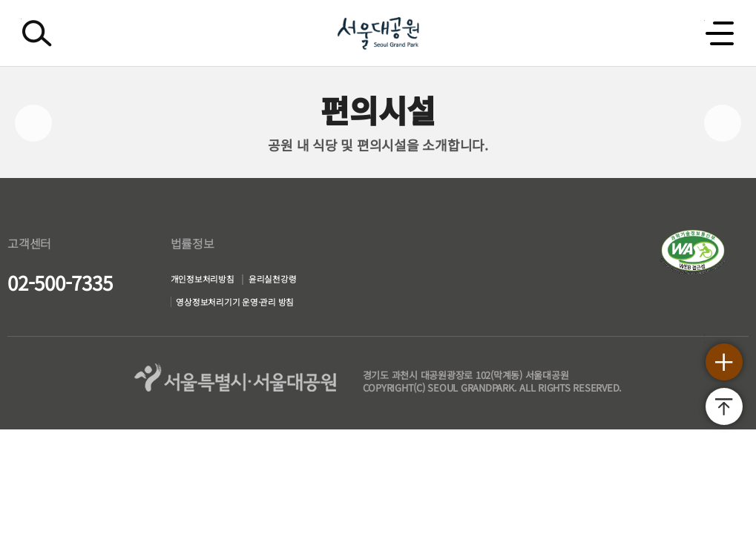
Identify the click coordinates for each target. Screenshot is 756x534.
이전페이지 (33, 123)
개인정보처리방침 (188, 281)
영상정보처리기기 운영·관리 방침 (230, 310)
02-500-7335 (60, 282)
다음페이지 (723, 123)
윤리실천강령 (276, 281)
